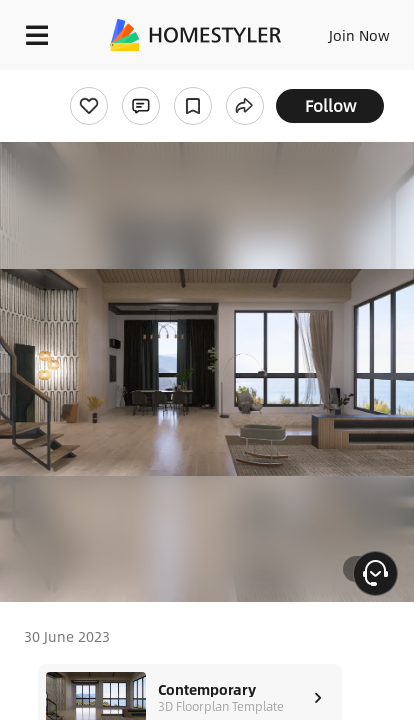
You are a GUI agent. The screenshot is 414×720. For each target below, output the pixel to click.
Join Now (359, 35)
